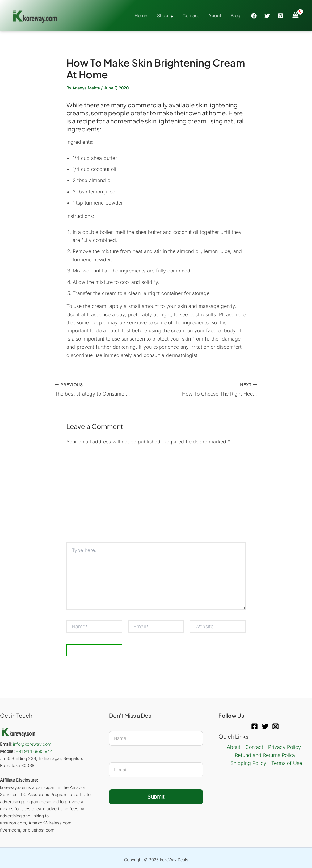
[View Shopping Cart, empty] (295, 15)
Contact (191, 16)
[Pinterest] (280, 16)
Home (142, 16)
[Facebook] (254, 16)
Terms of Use (287, 763)
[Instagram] (276, 726)
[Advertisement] (156, 496)
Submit (156, 797)
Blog (235, 16)
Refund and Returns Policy (265, 755)
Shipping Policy (248, 763)
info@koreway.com (32, 744)
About (215, 16)
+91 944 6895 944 (34, 751)
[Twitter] (267, 16)
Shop (163, 16)
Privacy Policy (285, 747)
